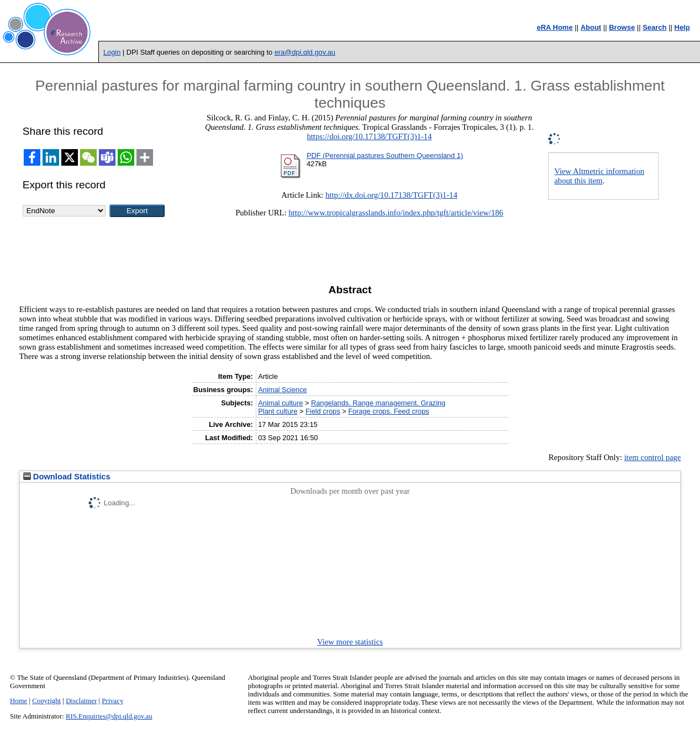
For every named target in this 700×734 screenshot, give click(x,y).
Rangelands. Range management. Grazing (378, 403)
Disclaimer (81, 701)
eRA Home (554, 27)
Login (112, 52)
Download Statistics (67, 477)
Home (19, 701)
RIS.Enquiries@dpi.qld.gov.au (109, 716)
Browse (622, 27)
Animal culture (280, 403)
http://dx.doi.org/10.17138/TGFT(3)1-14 (391, 195)
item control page (653, 457)
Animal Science (282, 390)
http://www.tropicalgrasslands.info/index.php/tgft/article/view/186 (396, 213)
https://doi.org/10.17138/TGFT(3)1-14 (369, 136)
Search (654, 27)
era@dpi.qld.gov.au (305, 52)
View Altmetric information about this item (599, 176)
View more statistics (350, 642)
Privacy (112, 701)
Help (682, 27)
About (591, 27)
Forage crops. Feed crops (389, 411)
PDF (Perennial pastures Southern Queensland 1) (385, 155)
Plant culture (278, 411)
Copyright (46, 701)
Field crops (323, 411)
